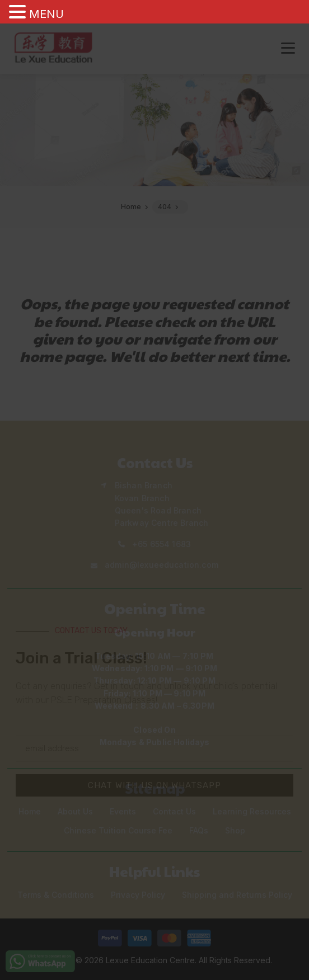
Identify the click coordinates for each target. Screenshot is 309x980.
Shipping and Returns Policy (237, 895)
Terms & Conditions (56, 895)
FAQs (199, 830)
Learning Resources (252, 811)
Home (30, 811)
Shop (235, 830)
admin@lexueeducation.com (161, 565)
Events (123, 811)
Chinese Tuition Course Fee (118, 830)
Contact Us (174, 811)
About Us (75, 811)
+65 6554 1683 (161, 544)
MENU (46, 14)
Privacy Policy (138, 895)
